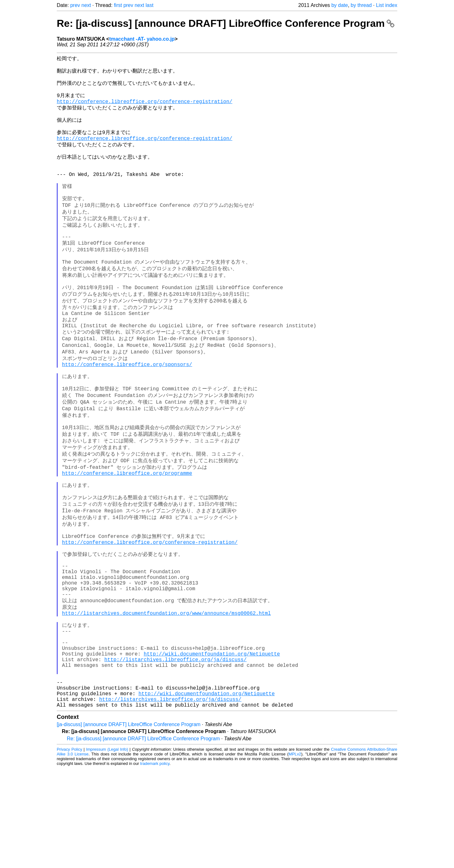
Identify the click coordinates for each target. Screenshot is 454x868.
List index (387, 5)
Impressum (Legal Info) (107, 849)
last (150, 5)
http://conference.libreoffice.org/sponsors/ (127, 408)
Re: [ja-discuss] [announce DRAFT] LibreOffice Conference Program (226, 23)
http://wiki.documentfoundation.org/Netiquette (212, 742)
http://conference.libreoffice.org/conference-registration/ (145, 109)
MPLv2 (295, 854)
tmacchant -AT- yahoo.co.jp (142, 39)
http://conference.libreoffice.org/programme (127, 530)
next (86, 5)
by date (340, 5)
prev (75, 5)
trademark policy (155, 863)
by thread (361, 5)
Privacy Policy (70, 849)
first (118, 5)
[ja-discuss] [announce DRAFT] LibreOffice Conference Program (129, 824)
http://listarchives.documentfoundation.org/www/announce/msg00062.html (166, 693)
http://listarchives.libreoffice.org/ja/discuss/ (175, 749)
